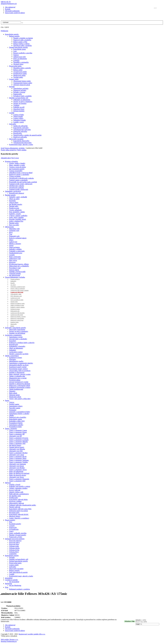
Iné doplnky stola (15, 496)
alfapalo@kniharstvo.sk (9, 4)
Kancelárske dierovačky (21, 141)
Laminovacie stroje (15, 298)
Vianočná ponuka (15, 273)
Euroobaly (13, 341)
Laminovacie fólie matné (17, 315)
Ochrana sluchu (14, 548)
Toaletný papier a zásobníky (19, 180)
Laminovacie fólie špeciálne (18, 313)
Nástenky (12, 391)
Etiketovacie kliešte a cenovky (18, 317)
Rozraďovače (14, 344)
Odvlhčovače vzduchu (17, 186)
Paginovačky (18, 94)
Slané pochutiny (15, 247)
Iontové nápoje (14, 270)
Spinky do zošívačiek (20, 126)
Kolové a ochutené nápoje (18, 238)
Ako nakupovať (10, 7)
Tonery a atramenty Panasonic (19, 479)
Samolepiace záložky (16, 425)
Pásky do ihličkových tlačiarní (19, 473)
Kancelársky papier (16, 419)
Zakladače (13, 350)
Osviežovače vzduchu (16, 188)
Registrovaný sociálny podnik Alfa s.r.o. (32, 634)
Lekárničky (13, 554)
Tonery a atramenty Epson (18, 432)
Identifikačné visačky (16, 361)
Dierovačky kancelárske (17, 330)
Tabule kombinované (16, 389)
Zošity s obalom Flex (16, 221)
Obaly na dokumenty (16, 348)
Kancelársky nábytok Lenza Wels (20, 509)
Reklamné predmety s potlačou (19, 589)
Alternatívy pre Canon (17, 455)
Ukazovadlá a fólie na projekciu (20, 371)
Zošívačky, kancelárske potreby (15, 328)
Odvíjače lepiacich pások (22, 85)
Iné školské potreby (16, 204)
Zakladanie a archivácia (13, 191)
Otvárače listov (18, 64)
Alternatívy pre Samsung (17, 464)
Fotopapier (13, 410)
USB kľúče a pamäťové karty (18, 287)
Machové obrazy (15, 516)
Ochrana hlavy (14, 552)
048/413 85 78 (6, 2)
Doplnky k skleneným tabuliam (20, 384)
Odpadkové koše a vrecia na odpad (21, 173)
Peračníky (12, 201)
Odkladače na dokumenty (22, 100)
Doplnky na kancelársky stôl (19, 98)
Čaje (11, 234)
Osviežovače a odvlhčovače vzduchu (21, 178)
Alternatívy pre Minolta (17, 449)
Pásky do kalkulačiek (16, 471)
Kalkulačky (13, 281)
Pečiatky (12, 87)
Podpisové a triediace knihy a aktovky (22, 343)
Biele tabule (13, 393)
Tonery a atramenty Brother (18, 453)
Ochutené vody (14, 231)
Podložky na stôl (19, 107)
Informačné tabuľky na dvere (19, 365)
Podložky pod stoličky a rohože (20, 486)
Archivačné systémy (16, 352)
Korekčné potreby (15, 524)
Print (7, 587)
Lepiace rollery (18, 118)
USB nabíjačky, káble (16, 294)
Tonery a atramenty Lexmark (19, 440)
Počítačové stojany (15, 309)
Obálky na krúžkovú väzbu (17, 305)
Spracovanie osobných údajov (15, 13)
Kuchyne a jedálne (15, 501)
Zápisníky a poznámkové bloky (20, 412)
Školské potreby (10, 195)
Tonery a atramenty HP (17, 434)
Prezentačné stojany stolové (18, 369)
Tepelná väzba (14, 302)
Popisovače (13, 528)
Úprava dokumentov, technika (15, 148)
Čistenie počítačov (15, 279)
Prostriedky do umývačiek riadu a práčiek (23, 182)
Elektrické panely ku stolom (19, 511)
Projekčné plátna (15, 380)
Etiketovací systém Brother (17, 318)
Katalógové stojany (16, 358)
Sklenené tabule (14, 395)
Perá (11, 522)
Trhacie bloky (14, 203)
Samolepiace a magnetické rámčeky (21, 363)
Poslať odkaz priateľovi (9, 150)
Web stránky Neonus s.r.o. (10, 639)
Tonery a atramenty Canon (18, 430)
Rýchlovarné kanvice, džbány (19, 264)
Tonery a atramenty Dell (17, 481)
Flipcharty (13, 359)
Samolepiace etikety (16, 406)
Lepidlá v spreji (19, 122)
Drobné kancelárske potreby (19, 47)
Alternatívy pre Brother (17, 468)
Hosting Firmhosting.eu (9, 641)
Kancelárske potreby (12, 34)
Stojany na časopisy (20, 103)
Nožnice (16, 55)
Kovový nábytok (15, 490)
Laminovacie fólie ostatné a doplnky (20, 290)
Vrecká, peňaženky (15, 210)
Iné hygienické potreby (17, 169)
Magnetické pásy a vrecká (18, 378)
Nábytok (8, 483)
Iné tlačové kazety (15, 445)
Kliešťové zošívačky (20, 137)
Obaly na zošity (14, 199)
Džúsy (11, 240)
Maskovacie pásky (19, 75)
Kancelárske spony (20, 49)
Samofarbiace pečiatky (21, 88)
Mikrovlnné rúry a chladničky (19, 266)
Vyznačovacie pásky (20, 72)
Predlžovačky (14, 498)
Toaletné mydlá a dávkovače (19, 189)
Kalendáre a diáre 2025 (17, 421)
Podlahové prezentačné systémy (20, 387)
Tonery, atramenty (11, 429)
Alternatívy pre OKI (16, 451)
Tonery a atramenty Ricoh (18, 457)
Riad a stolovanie (15, 257)
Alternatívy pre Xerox (16, 477)
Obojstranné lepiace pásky (22, 81)
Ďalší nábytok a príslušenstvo (19, 494)
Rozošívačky (18, 133)
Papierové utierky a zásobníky (19, 174)
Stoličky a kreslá (15, 485)
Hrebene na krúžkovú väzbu (18, 304)
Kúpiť (138, 624)
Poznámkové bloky (16, 427)
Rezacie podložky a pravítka (23, 53)
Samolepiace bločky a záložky (19, 414)
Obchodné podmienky (12, 11)
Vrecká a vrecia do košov (18, 167)
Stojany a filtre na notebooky (18, 289)
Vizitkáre (16, 105)
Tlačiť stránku (22, 150)
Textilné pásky (18, 77)
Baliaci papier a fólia (20, 42)
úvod (2, 148)
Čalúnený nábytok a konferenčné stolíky (23, 505)
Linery (11, 531)
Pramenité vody (14, 236)
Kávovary (12, 262)
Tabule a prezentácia (12, 356)
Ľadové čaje (13, 242)
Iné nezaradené (14, 582)
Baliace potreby (14, 36)
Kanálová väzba (15, 322)
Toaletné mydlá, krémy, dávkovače (21, 184)
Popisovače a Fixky (16, 537)
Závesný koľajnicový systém (19, 382)
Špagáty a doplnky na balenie (23, 38)
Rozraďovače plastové (17, 193)
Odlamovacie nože (20, 57)
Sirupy (11, 245)
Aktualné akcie (6, 158)
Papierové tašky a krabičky (22, 40)
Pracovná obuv (14, 544)
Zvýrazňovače (14, 529)
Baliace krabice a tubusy (21, 44)
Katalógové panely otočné (18, 367)
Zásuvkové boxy (19, 109)
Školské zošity (14, 223)
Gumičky (16, 60)
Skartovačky (14, 324)
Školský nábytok (15, 507)
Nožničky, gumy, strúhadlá (18, 197)
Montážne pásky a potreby (22, 68)
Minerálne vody (14, 229)
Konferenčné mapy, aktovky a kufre (21, 145)
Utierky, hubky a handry (17, 163)
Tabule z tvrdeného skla (17, 376)
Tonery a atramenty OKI (17, 443)
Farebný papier (14, 404)
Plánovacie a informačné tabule (20, 386)
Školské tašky (14, 206)
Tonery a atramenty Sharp (18, 458)
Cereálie (12, 255)
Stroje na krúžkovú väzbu (17, 300)
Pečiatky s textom (19, 92)
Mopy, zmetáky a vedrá (17, 165)
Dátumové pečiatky (20, 90)
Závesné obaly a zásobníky (18, 339)
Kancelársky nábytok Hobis (18, 499)
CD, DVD (13, 285)
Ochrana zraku (14, 546)
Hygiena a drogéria (11, 161)
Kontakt (8, 9)
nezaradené (9, 578)
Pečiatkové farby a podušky (23, 96)
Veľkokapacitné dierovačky (22, 143)
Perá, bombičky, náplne (17, 212)
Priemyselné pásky (15, 66)
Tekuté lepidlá (18, 116)
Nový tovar (15, 158)
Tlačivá (12, 402)
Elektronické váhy (15, 311)
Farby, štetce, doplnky (16, 217)
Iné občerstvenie (15, 275)
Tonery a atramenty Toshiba (18, 462)
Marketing (8, 584)
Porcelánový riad (15, 268)
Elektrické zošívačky (20, 131)
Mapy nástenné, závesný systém (20, 374)
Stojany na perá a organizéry (23, 102)
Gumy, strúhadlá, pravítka (18, 533)
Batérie (12, 326)
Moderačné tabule (15, 397)
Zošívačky (13, 124)
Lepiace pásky (14, 79)
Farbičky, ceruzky (15, 214)
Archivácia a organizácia (13, 335)
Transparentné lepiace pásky (23, 83)
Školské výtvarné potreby (18, 535)
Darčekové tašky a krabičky (23, 46)
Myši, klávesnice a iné (16, 296)
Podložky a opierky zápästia (18, 307)
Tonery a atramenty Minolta (18, 442)
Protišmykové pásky (20, 74)
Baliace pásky (18, 70)
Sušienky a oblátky (15, 249)
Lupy (15, 51)
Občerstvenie (9, 227)
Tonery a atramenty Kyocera (19, 438)
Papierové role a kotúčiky (18, 417)
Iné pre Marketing (15, 585)
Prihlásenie (5, 31)
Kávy (11, 232)
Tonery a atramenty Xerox (18, 470)
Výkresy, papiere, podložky (18, 216)
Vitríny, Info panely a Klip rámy (20, 399)
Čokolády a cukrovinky (17, 251)
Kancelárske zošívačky (21, 128)
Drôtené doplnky (19, 111)
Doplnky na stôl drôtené (17, 333)
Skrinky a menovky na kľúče (19, 354)
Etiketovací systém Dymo (17, 320)
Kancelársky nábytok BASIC (19, 514)
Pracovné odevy (15, 542)
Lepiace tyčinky (19, 115)
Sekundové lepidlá (19, 120)
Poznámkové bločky (16, 423)
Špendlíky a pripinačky (21, 62)
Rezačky (13, 283)
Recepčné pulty (14, 513)
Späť (155, 8)
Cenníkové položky (11, 580)
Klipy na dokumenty (20, 59)
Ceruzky (12, 526)
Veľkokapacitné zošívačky (22, 130)
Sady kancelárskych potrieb (18, 572)
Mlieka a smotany (15, 244)
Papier (7, 401)
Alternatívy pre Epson (16, 466)
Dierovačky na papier (16, 139)
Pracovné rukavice (15, 541)
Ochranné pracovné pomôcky (15, 539)
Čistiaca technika (15, 176)
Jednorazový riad (15, 259)
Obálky (12, 415)
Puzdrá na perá (14, 208)
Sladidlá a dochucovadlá (17, 272)
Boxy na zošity (14, 225)
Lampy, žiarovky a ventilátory (19, 518)
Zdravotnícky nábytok (17, 503)
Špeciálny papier (15, 408)
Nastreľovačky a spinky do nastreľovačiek (27, 135)
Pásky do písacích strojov (18, 475)
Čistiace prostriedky (16, 171)
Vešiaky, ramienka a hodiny (18, 488)
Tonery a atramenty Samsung (19, 460)
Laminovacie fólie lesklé (17, 292)
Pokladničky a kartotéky (17, 346)
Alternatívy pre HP (15, 436)
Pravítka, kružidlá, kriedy (18, 219)
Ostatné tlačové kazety (17, 447)
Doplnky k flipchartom (17, 372)
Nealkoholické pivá (16, 253)
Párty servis (13, 260)
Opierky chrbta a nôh (16, 492)
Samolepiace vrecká (16, 337)
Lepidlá (12, 113)
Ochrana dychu (14, 550)
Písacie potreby (10, 520)
